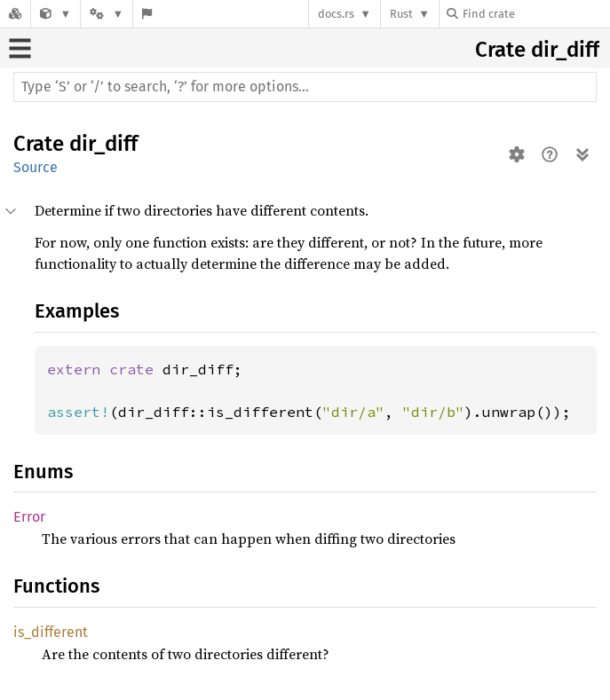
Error (29, 517)
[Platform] (107, 14)
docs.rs (336, 14)
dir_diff (565, 50)
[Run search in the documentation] (305, 87)
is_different (51, 632)
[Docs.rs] (15, 14)
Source (36, 167)
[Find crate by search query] (535, 14)
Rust (401, 14)
